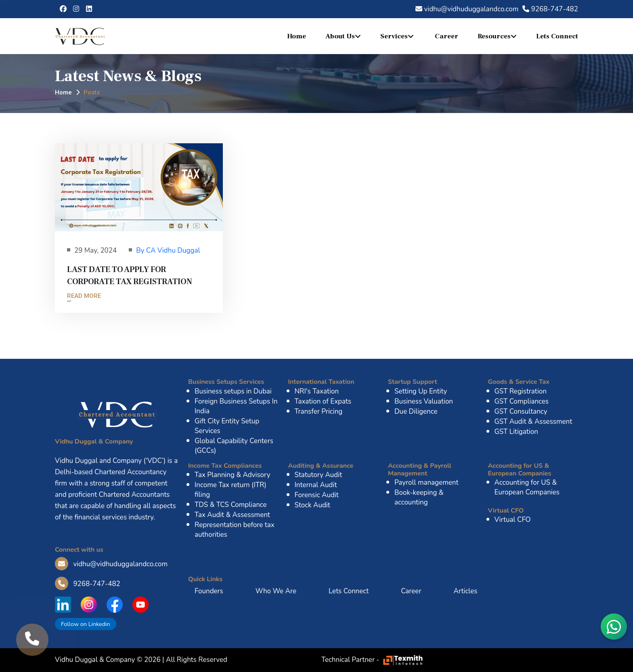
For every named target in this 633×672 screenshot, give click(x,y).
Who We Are (276, 591)
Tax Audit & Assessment (232, 515)
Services (394, 36)
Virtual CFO (513, 520)
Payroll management (426, 483)
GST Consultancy (521, 411)
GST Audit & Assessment (533, 422)
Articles (465, 591)
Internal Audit (316, 485)
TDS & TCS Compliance (231, 505)
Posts (92, 92)
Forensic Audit (317, 495)
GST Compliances (522, 401)
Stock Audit (312, 505)
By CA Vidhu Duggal (168, 250)
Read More (84, 296)
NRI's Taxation (317, 391)
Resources (494, 36)
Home (297, 36)
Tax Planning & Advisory (232, 475)
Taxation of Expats (323, 401)
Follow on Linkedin (86, 624)
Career (446, 36)
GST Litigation (516, 432)
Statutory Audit (319, 475)
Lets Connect (557, 36)
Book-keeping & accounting (419, 497)
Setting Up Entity (421, 391)
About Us (340, 36)
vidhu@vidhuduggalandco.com (467, 9)
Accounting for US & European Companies (527, 487)
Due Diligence (416, 411)
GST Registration (521, 391)
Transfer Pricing (319, 411)
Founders (209, 591)
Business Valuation (424, 401)
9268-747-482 (550, 9)
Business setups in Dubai (233, 391)
